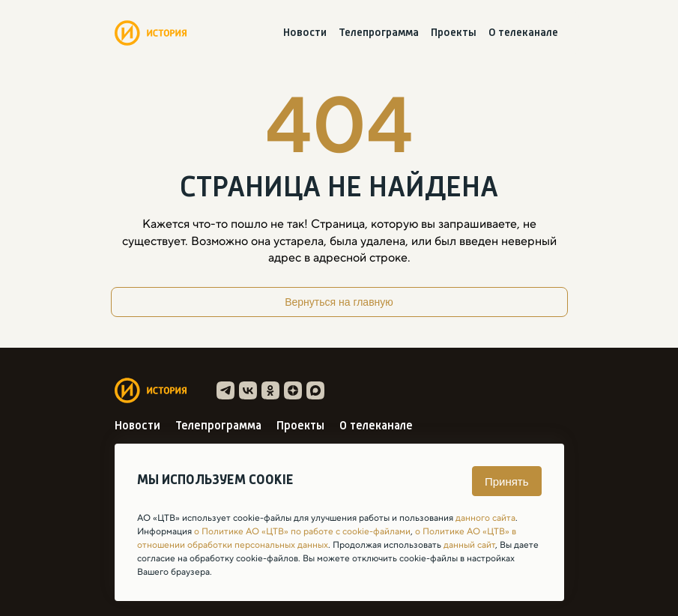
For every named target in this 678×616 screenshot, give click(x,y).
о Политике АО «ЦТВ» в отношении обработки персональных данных (327, 538)
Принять (507, 481)
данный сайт (469, 545)
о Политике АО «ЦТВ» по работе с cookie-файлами (302, 531)
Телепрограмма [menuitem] (379, 33)
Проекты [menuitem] (454, 33)
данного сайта (485, 518)
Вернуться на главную (339, 302)
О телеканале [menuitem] (523, 33)
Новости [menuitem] (305, 33)
